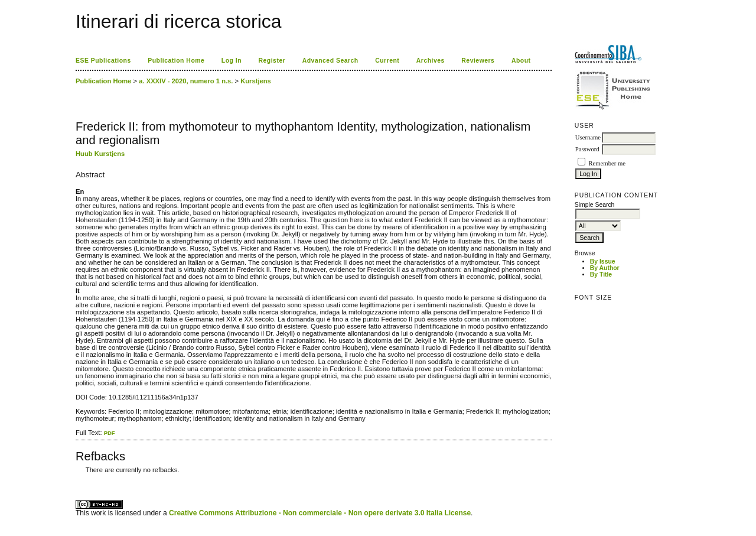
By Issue (603, 261)
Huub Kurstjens (100, 154)
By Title (601, 275)
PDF (110, 433)
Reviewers (478, 61)
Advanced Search (330, 61)
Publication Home (176, 61)
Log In (232, 61)
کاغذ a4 (76, 479)
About (521, 61)
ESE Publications (103, 61)
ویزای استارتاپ (79, 479)
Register (272, 61)
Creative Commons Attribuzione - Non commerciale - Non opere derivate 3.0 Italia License (320, 513)
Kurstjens (256, 81)
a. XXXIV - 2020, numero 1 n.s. (186, 81)
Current (387, 61)
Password (587, 149)
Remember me (607, 163)
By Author (605, 268)
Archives (431, 61)
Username (588, 137)
